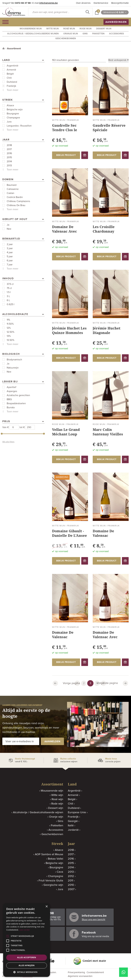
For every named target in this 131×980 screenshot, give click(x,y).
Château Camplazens (18, 201)
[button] (27, 972)
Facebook (89, 933)
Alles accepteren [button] (27, 957)
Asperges (12, 391)
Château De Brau (16, 205)
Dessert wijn (104, 29)
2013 (9, 166)
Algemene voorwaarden (80, 976)
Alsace (10, 105)
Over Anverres (83, 3)
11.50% (10, 324)
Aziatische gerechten (18, 395)
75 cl (9, 288)
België (10, 74)
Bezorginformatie (120, 3)
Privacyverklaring (76, 972)
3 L (8, 296)
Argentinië (13, 66)
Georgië (73, 821)
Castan (10, 193)
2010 (71, 885)
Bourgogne (13, 114)
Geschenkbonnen (66, 39)
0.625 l (11, 304)
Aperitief (11, 387)
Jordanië (73, 830)
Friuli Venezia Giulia (51, 881)
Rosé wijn (69, 29)
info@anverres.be (48, 3)
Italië (71, 826)
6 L (8, 300)
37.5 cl (10, 284)
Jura (9, 122)
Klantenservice (101, 3)
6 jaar (10, 261)
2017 (9, 149)
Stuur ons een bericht (93, 919)
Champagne (13, 118)
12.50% (11, 332)
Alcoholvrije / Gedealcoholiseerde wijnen (33, 34)
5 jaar (10, 256)
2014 (9, 161)
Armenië (11, 70)
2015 (9, 157)
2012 (71, 876)
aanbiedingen (116, 22)
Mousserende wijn (31, 29)
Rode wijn (86, 29)
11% (8, 320)
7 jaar (10, 265)
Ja (8, 225)
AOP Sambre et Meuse (49, 854)
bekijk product (66, 155)
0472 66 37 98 (23, 3)
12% (9, 328)
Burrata (11, 407)
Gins (85, 34)
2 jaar (10, 244)
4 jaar (10, 252)
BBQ (9, 399)
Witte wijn (52, 29)
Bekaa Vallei (55, 859)
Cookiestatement (95, 972)
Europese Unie (77, 812)
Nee (9, 229)
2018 (9, 145)
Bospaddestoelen (16, 403)
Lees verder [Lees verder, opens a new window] (25, 930)
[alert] (27, 940)
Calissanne (13, 189)
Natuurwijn (13, 368)
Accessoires (116, 34)
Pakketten (98, 34)
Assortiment (14, 49)
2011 (71, 881)
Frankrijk (11, 86)
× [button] (47, 907)
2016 (9, 153)
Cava (60, 872)
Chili (9, 78)
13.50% (11, 340)
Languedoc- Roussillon (19, 126)
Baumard (12, 185)
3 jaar (10, 248)
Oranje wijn (71, 34)
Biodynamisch (14, 360)
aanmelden (52, 741)
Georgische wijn (53, 885)
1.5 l (9, 292)
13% (9, 336)
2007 (71, 889)
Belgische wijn (15, 110)
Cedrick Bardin (15, 197)
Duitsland (12, 82)
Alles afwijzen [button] (27, 965)
